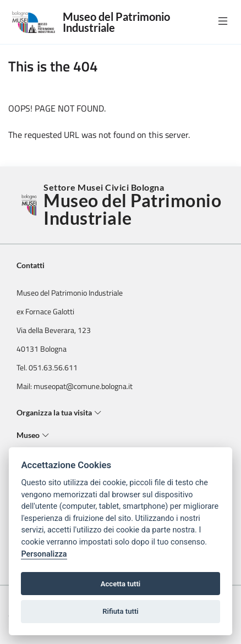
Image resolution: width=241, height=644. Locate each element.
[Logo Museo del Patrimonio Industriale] (35, 22)
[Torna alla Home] (30, 205)
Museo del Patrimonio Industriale (116, 22)
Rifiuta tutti (121, 611)
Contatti (31, 265)
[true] (223, 21)
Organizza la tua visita (59, 412)
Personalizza (44, 554)
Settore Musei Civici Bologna (134, 205)
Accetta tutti (121, 584)
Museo (33, 435)
